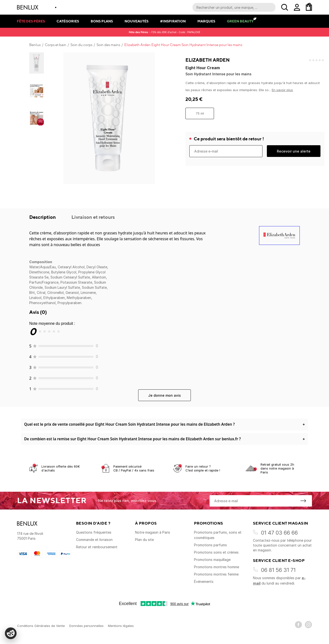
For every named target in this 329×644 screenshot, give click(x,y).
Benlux (35, 45)
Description (43, 217)
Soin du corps (81, 45)
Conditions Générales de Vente (41, 626)
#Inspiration (173, 21)
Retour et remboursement (97, 547)
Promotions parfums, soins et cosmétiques (218, 535)
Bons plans (102, 21)
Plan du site (144, 540)
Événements (204, 582)
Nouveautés (136, 21)
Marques (206, 21)
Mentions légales (121, 626)
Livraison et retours (93, 217)
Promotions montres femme (216, 574)
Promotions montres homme (217, 567)
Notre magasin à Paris (153, 532)
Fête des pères (31, 21)
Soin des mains (108, 45)
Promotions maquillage (212, 560)
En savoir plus (282, 90)
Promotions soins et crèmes (216, 552)
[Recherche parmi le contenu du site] (234, 7)
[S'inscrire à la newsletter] (303, 501)
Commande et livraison (94, 540)
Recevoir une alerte (294, 151)
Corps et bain (56, 45)
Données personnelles (86, 626)
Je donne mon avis (164, 395)
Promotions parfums (210, 545)
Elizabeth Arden (208, 60)
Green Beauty (240, 21)
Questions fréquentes (94, 532)
